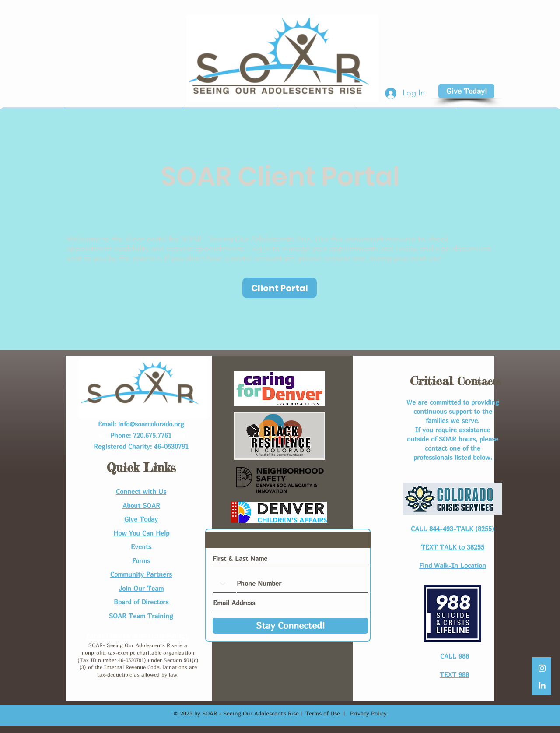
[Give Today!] (466, 91)
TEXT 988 (454, 674)
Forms (141, 560)
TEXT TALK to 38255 (453, 547)
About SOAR (141, 505)
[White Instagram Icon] (542, 668)
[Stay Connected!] (290, 626)
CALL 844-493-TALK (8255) (453, 529)
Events (141, 546)
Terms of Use (323, 713)
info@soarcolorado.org (151, 424)
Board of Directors (141, 602)
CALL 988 (455, 656)
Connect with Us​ (141, 491)
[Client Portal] (280, 288)
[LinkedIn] (542, 685)
